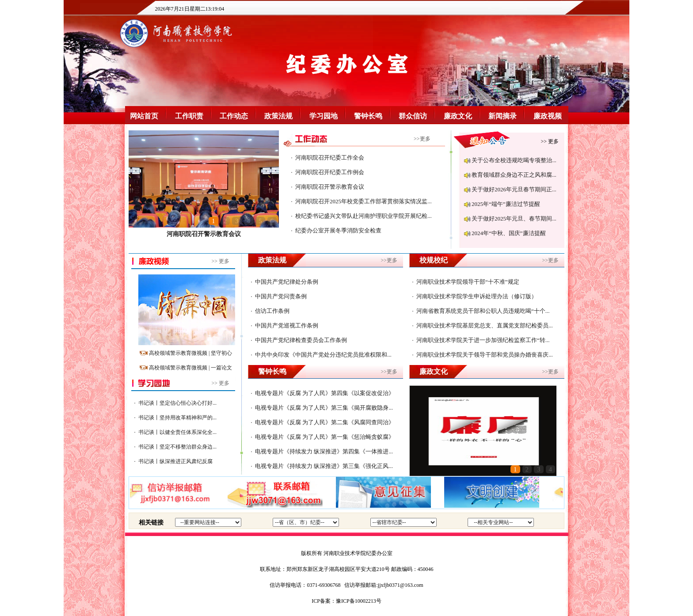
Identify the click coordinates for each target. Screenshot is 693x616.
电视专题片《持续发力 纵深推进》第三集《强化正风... (324, 466)
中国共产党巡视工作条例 (287, 325)
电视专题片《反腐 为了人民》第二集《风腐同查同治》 (325, 422)
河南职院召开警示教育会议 (204, 234)
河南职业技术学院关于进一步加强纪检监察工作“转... (483, 340)
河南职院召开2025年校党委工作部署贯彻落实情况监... (364, 201)
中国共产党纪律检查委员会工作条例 (301, 340)
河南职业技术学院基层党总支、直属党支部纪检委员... (485, 325)
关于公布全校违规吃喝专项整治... (514, 160)
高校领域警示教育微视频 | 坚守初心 (190, 353)
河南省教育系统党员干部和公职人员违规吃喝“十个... (483, 311)
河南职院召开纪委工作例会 (330, 172)
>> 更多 (550, 141)
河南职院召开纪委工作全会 (330, 158)
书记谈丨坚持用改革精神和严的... (177, 418)
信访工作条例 (272, 311)
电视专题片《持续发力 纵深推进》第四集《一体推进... (324, 451)
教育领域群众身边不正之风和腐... (514, 175)
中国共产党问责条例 (281, 296)
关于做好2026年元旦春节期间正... (514, 189)
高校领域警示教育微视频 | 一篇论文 (190, 368)
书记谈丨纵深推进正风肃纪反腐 (175, 461)
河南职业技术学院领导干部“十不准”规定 (468, 282)
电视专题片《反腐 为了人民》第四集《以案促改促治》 (325, 393)
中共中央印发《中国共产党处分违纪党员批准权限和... (323, 355)
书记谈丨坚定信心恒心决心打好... (177, 403)
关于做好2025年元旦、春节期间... (514, 219)
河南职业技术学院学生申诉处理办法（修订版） (477, 296)
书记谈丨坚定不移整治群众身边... (177, 447)
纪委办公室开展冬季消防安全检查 (338, 230)
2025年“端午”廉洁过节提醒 (506, 204)
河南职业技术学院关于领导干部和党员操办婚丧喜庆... (485, 355)
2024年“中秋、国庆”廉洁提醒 (509, 233)
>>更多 (422, 139)
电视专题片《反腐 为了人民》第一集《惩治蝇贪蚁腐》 (325, 437)
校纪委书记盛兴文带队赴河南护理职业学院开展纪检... (364, 216)
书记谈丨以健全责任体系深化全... (177, 432)
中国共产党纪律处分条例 (287, 282)
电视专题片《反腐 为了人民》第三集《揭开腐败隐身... (324, 408)
